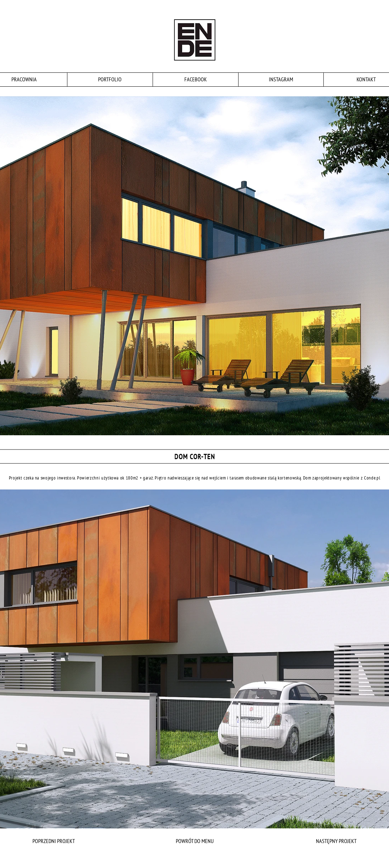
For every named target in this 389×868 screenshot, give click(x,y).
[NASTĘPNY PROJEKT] (320, 841)
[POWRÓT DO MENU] (195, 841)
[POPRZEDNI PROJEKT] (69, 841)
